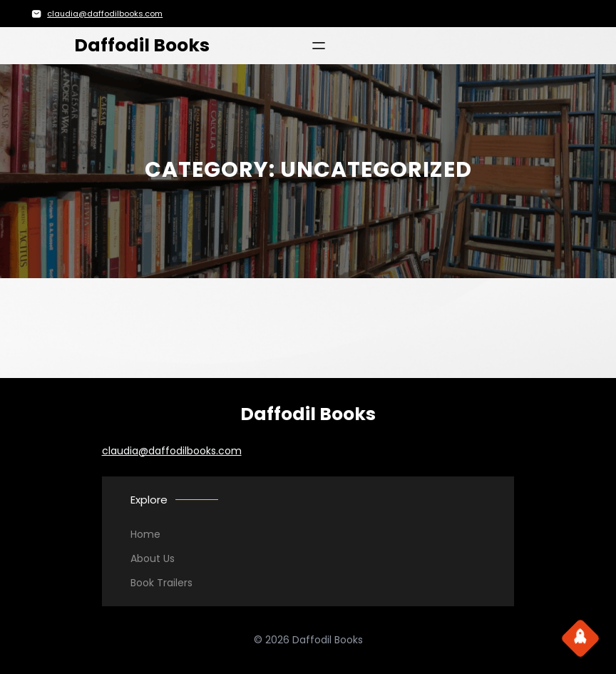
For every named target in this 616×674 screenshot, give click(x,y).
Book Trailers (161, 583)
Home (145, 534)
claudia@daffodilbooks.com (105, 14)
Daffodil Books (142, 45)
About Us (153, 558)
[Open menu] (319, 46)
